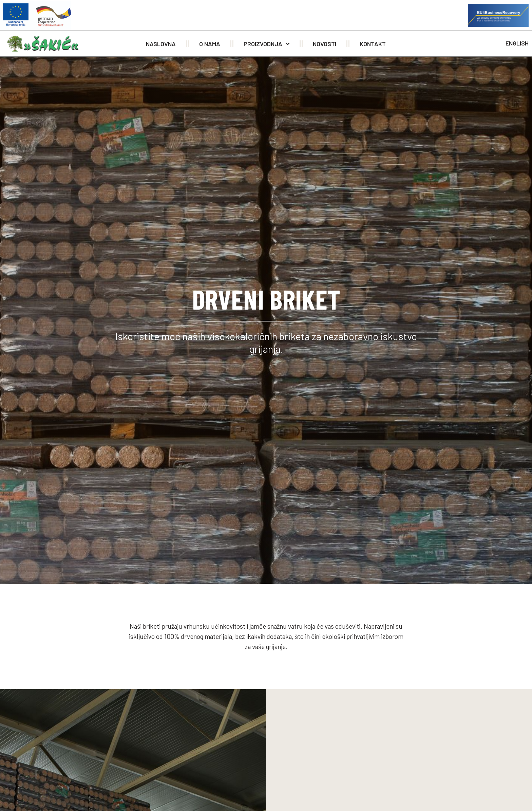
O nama (210, 44)
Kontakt (373, 44)
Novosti (325, 44)
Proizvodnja (267, 44)
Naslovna (161, 44)
